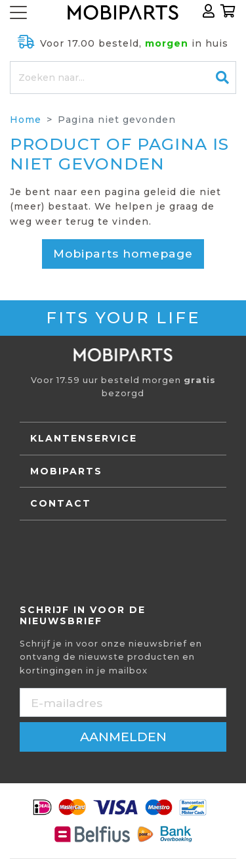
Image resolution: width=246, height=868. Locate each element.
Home (26, 120)
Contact (61, 503)
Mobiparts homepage (123, 253)
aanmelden (123, 737)
